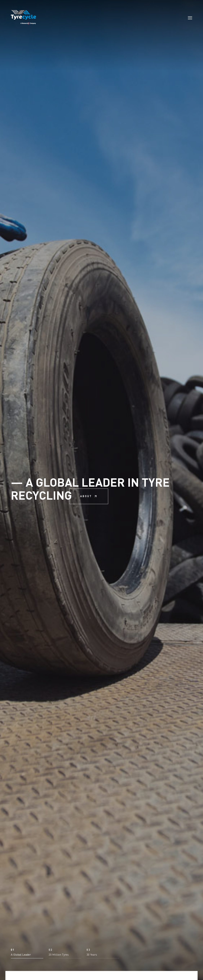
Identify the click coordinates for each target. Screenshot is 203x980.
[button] (27, 953)
